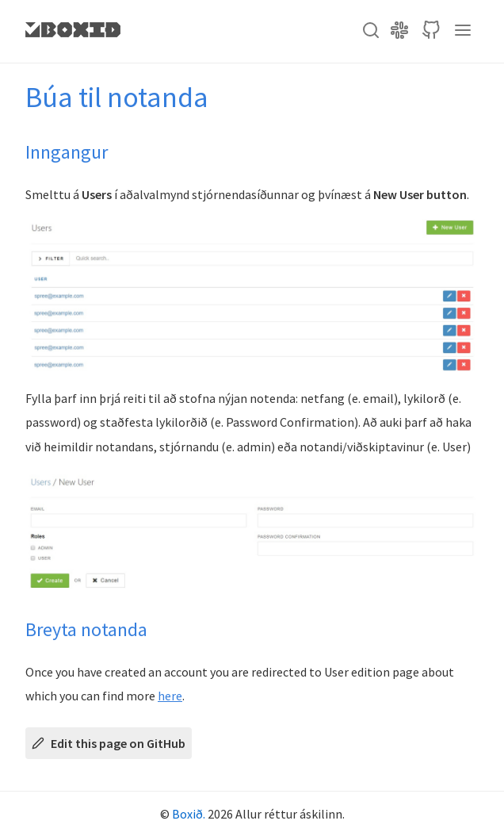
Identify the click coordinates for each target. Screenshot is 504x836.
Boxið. (189, 814)
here (170, 696)
